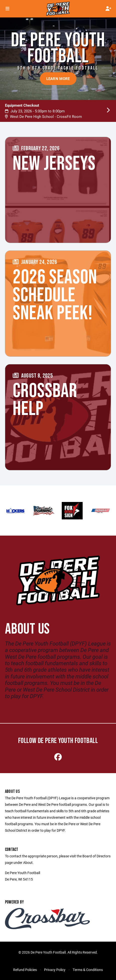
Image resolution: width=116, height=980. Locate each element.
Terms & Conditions (88, 970)
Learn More (58, 79)
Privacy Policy (55, 970)
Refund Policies (25, 970)
